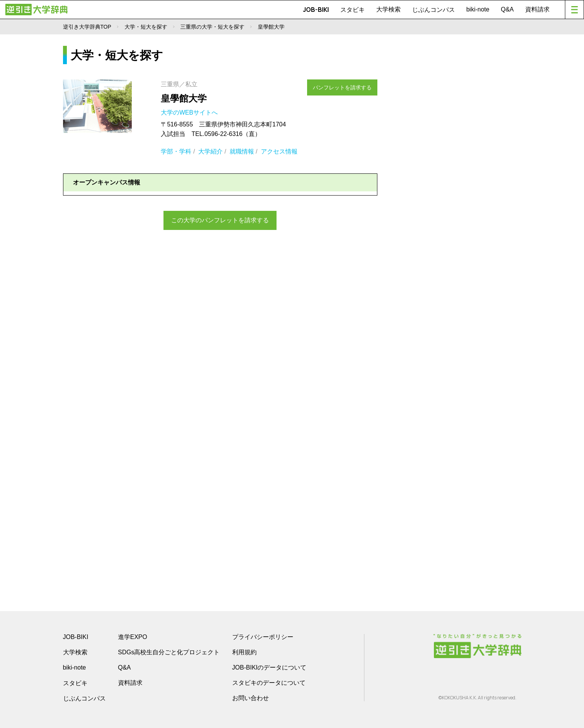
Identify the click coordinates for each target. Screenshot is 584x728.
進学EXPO (133, 637)
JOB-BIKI (316, 10)
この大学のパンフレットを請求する (220, 219)
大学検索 (388, 9)
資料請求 (537, 9)
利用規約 (244, 652)
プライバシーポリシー (263, 637)
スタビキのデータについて (269, 683)
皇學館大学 (184, 98)
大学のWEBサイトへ (190, 112)
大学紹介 (210, 151)
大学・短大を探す (146, 27)
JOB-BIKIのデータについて (269, 667)
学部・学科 (176, 151)
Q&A (507, 9)
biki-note (478, 9)
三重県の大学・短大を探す (212, 27)
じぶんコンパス (434, 10)
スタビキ (353, 10)
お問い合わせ (251, 698)
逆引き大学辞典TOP (87, 27)
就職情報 (242, 151)
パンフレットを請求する (346, 85)
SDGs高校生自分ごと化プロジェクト (169, 652)
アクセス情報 (279, 151)
